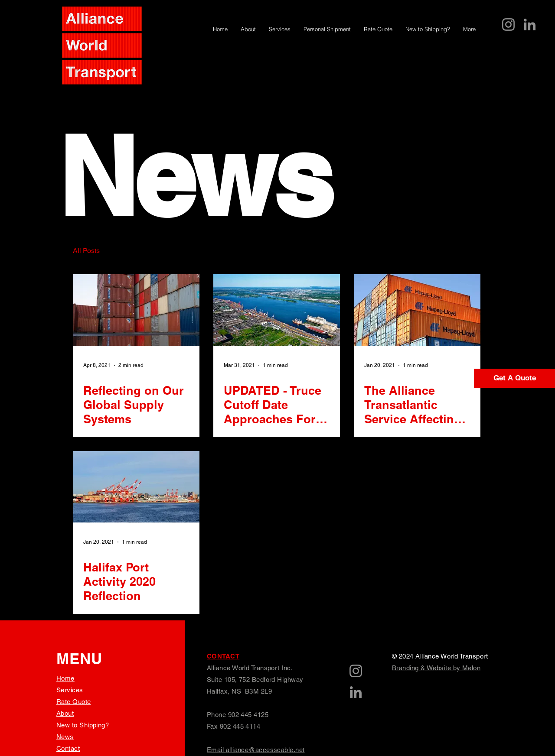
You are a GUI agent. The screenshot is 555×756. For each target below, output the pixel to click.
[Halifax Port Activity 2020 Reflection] (136, 487)
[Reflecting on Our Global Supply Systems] (136, 310)
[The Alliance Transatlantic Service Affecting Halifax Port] (417, 310)
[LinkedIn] (530, 24)
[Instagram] (508, 24)
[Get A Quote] (514, 378)
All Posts (86, 251)
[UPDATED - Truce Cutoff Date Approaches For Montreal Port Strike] (277, 310)
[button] (469, 252)
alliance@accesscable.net (265, 750)
